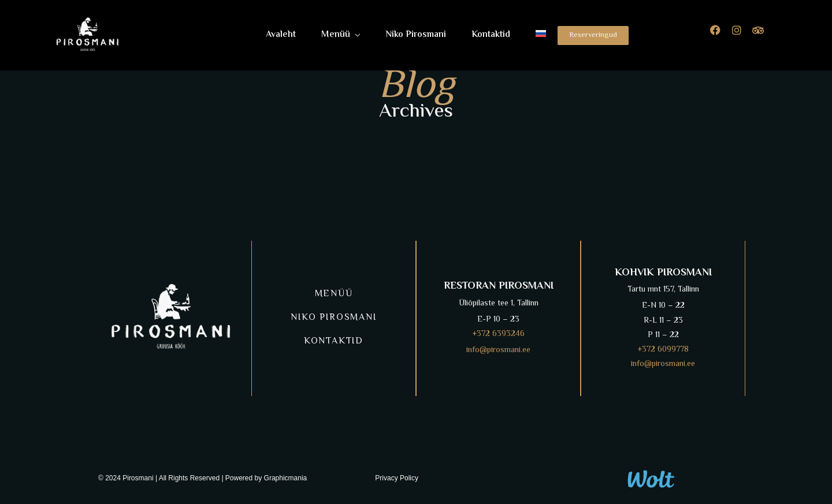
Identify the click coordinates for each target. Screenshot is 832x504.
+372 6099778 (663, 350)
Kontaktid (491, 35)
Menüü (336, 35)
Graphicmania (286, 478)
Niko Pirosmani (416, 35)
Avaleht (281, 35)
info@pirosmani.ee (498, 350)
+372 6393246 (498, 334)
